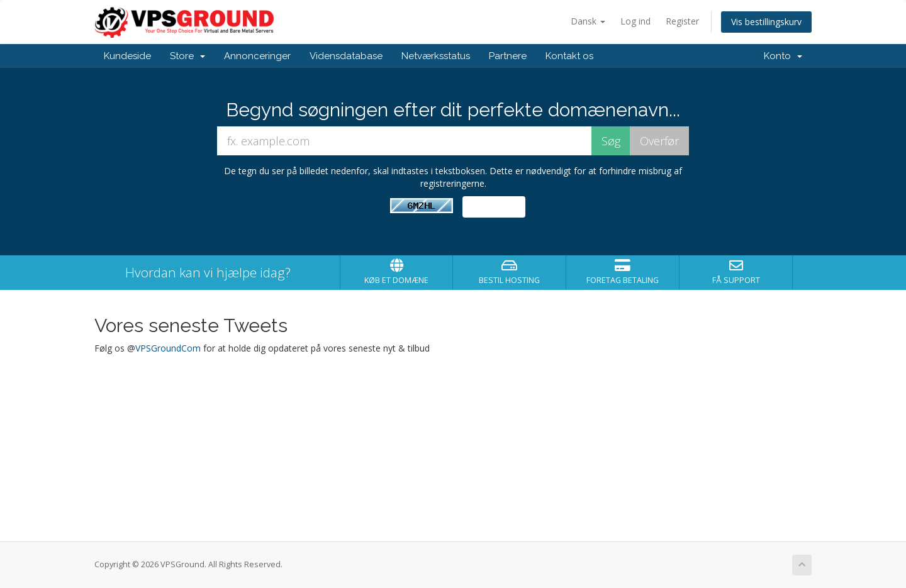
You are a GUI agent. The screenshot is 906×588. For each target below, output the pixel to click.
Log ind (635, 21)
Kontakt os (569, 56)
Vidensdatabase (346, 56)
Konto (783, 56)
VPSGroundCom (168, 348)
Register (682, 21)
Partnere (508, 56)
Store (187, 56)
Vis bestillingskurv (766, 22)
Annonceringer (257, 56)
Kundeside (127, 56)
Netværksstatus (436, 56)
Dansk (588, 21)
